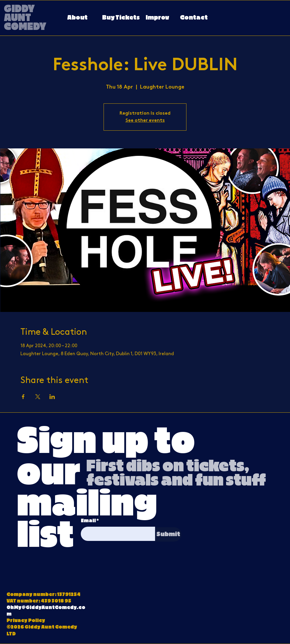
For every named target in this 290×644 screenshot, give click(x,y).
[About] (77, 18)
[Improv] (157, 18)
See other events (145, 121)
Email (88, 521)
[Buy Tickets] (121, 18)
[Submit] (168, 534)
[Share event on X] (38, 397)
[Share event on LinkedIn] (52, 397)
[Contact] (194, 18)
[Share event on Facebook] (23, 397)
